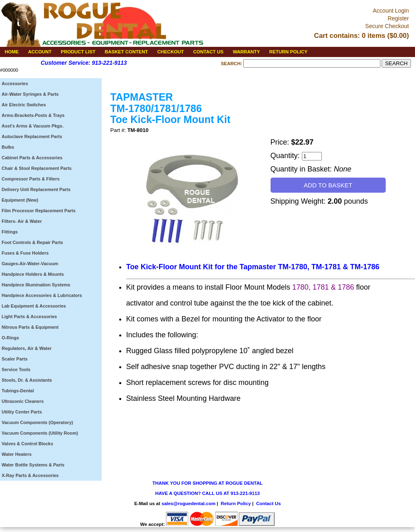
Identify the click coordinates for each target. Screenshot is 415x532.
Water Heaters (17, 454)
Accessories (15, 84)
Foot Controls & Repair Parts (32, 242)
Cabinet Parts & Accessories (32, 158)
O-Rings (10, 338)
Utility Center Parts (22, 412)
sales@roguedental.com (189, 503)
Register (398, 18)
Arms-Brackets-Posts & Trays (33, 115)
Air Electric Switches (24, 105)
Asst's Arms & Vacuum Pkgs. (33, 126)
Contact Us (268, 503)
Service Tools (16, 369)
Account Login (391, 11)
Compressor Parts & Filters (31, 179)
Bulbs (8, 147)
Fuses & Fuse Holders (25, 253)
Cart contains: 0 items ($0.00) (361, 36)
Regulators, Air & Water (27, 348)
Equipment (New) (20, 200)
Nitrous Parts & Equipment (30, 327)
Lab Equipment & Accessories (34, 306)
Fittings (10, 232)
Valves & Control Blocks (27, 444)
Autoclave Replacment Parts (32, 136)
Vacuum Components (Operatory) (37, 422)
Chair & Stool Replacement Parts (37, 168)
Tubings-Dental (18, 391)
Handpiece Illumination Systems (36, 285)
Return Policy (236, 503)
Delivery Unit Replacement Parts (36, 189)
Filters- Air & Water (22, 221)
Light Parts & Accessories (29, 317)
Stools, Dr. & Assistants (27, 380)
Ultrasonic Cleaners (23, 401)
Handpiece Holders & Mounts (33, 274)
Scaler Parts (15, 359)
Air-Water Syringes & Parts (30, 94)
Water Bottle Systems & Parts (33, 465)
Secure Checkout (387, 26)
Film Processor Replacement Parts (39, 211)
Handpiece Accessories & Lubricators (42, 295)
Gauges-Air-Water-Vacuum (30, 264)
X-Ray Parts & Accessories (30, 475)
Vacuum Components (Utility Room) (40, 433)
